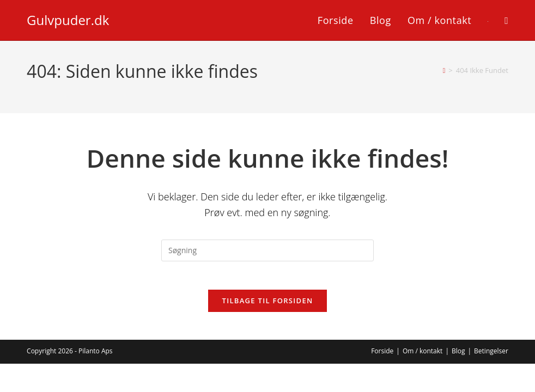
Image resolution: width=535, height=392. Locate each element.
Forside (382, 356)
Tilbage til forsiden (268, 305)
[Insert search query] (267, 250)
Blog (458, 356)
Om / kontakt (423, 356)
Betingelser (491, 356)
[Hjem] (444, 70)
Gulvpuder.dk (68, 20)
